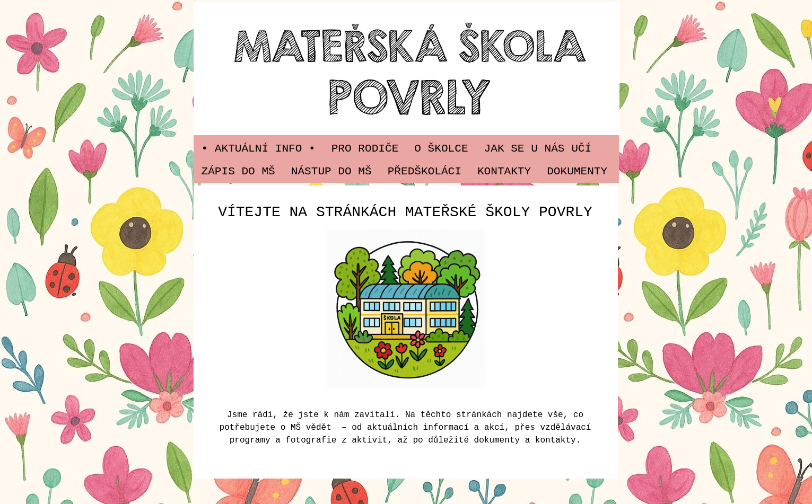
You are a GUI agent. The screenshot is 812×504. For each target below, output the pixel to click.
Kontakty (504, 171)
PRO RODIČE (365, 148)
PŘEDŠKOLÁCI (425, 171)
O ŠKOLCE (441, 148)
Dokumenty (577, 171)
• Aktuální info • (259, 148)
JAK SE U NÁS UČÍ (538, 148)
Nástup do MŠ (331, 171)
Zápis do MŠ (238, 171)
